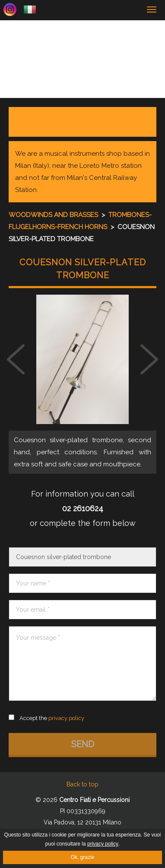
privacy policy (103, 844)
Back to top (82, 784)
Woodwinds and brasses (54, 215)
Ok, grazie (83, 857)
